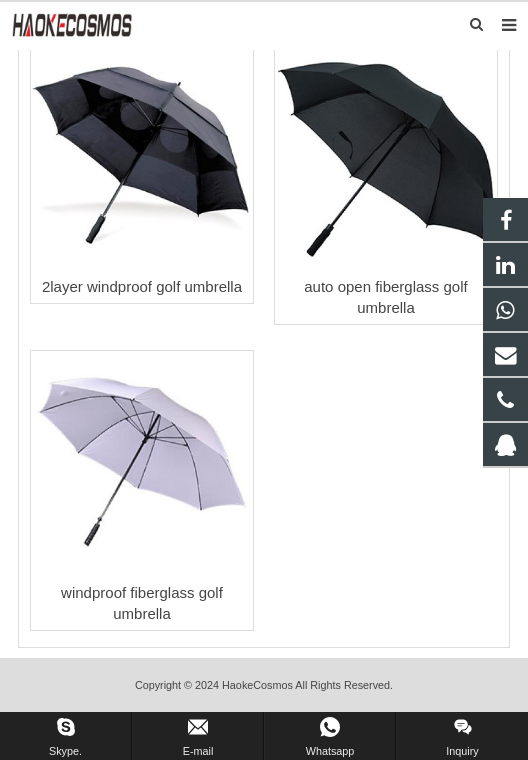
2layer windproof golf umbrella (142, 286)
